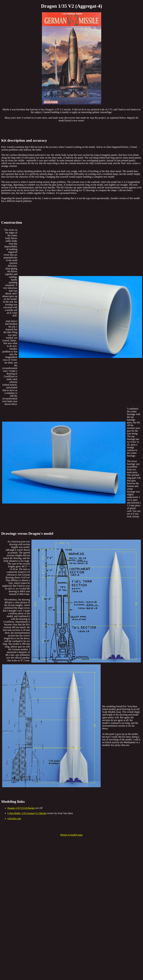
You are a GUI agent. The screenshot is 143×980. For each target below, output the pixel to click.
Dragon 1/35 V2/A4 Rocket (21, 808)
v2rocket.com (14, 818)
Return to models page (71, 835)
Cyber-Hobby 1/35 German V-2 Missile (27, 813)
